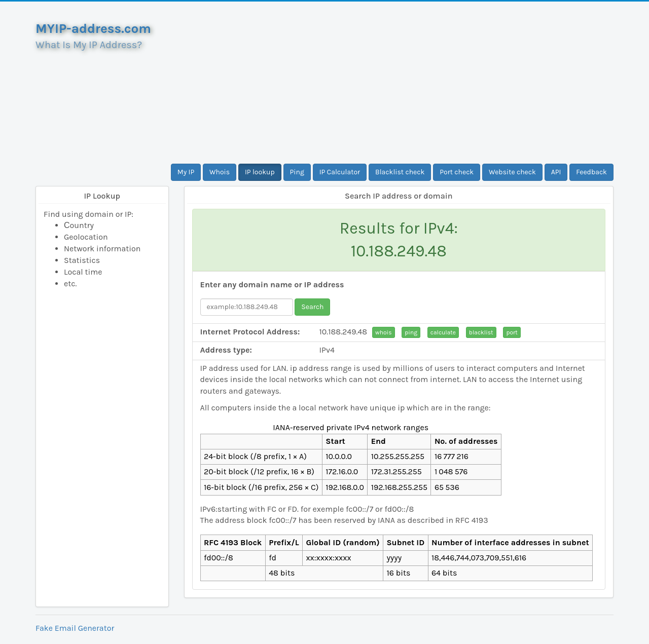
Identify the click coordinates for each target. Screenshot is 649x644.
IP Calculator (340, 172)
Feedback (591, 172)
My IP (186, 172)
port (512, 332)
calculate (443, 332)
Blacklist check (400, 172)
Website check (512, 172)
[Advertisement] (399, 83)
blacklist (481, 332)
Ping (297, 172)
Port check (457, 172)
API (556, 172)
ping (411, 332)
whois (383, 332)
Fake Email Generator (75, 628)
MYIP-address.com (93, 29)
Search (312, 307)
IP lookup (260, 172)
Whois (220, 172)
